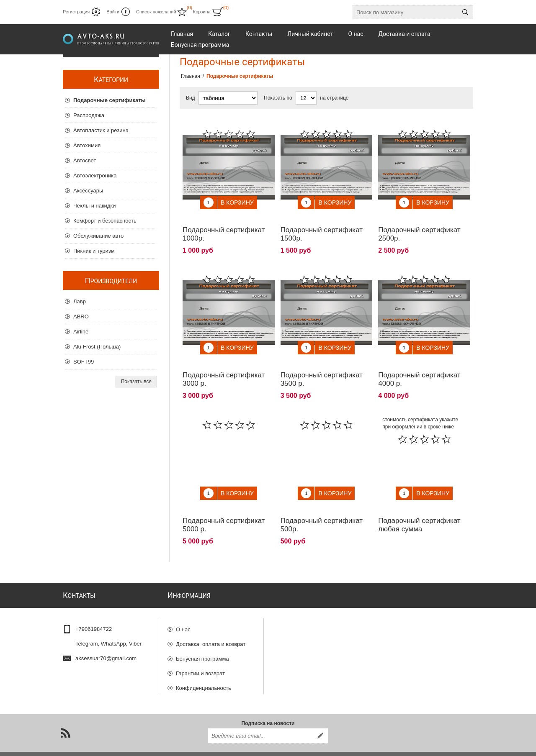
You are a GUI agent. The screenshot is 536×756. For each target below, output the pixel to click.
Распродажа (89, 115)
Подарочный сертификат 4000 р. (419, 367)
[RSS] (65, 719)
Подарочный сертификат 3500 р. (322, 367)
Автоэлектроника (95, 176)
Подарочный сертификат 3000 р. (224, 367)
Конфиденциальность (204, 665)
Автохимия (87, 145)
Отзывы (186, 680)
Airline (81, 332)
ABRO (81, 316)
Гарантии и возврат (200, 651)
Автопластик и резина (101, 130)
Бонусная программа (202, 636)
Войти (113, 12)
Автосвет (85, 160)
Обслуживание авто (98, 236)
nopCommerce (462, 747)
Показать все (136, 382)
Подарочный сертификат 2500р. (419, 228)
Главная (191, 76)
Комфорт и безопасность (105, 221)
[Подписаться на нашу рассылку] (260, 722)
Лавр (80, 301)
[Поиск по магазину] (405, 12)
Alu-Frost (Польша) (97, 347)
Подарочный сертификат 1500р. (322, 228)
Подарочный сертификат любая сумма (419, 506)
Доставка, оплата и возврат (211, 621)
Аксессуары (88, 191)
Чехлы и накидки (94, 206)
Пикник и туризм (94, 251)
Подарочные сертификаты (110, 100)
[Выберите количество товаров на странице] (306, 98)
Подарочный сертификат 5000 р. (224, 506)
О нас (183, 607)
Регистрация (76, 12)
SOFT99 (84, 362)
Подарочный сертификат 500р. (322, 506)
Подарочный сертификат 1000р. (224, 228)
